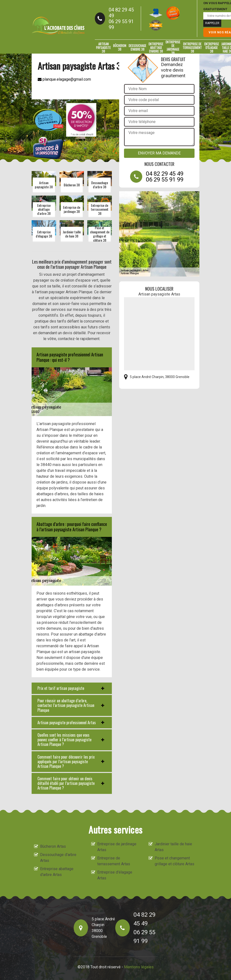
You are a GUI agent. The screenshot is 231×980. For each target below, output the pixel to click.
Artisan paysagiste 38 (103, 48)
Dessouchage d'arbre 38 (137, 47)
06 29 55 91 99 (121, 24)
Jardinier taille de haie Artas (173, 847)
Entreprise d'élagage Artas (115, 875)
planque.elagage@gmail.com (64, 79)
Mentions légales (139, 967)
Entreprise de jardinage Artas (117, 847)
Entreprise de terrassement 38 (192, 48)
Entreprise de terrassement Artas (114, 861)
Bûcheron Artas (53, 846)
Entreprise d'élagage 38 (212, 48)
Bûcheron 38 (120, 47)
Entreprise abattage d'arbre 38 (156, 48)
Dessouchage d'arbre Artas (58, 858)
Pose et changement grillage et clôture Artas (174, 861)
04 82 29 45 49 (121, 13)
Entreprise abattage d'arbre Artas (57, 872)
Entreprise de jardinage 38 (173, 48)
